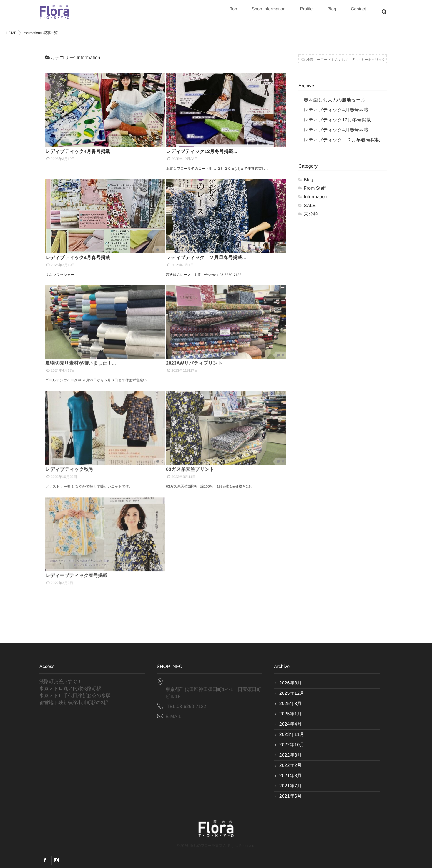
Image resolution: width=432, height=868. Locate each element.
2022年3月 (291, 755)
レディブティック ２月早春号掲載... (206, 258)
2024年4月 (291, 724)
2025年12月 (292, 693)
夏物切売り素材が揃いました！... (81, 359)
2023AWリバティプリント (197, 359)
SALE (310, 206)
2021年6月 (291, 796)
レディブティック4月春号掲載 (78, 152)
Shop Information (268, 12)
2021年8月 (291, 776)
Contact (358, 12)
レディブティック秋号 (69, 465)
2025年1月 (291, 714)
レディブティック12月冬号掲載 (337, 120)
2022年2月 (291, 765)
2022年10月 (292, 745)
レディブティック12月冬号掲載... (202, 152)
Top (233, 12)
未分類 (311, 214)
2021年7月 (291, 786)
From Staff (315, 188)
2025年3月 (291, 704)
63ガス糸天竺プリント (190, 465)
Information (315, 197)
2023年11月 (292, 735)
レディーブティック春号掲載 (76, 571)
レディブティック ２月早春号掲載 (342, 140)
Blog (332, 12)
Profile (306, 12)
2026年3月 (291, 683)
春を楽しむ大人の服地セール (335, 100)
